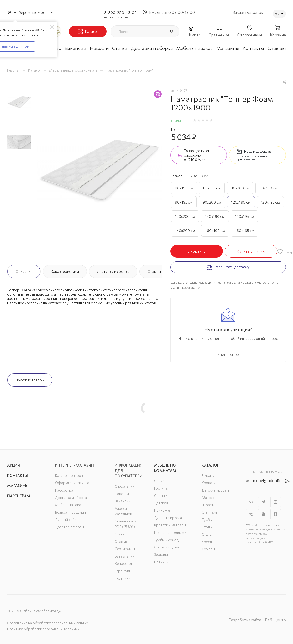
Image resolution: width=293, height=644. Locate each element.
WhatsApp (263, 514)
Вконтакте (251, 502)
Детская (161, 503)
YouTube (276, 502)
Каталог (210, 465)
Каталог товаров (69, 475)
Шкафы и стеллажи (170, 532)
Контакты (17, 475)
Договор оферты (69, 527)
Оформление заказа (72, 483)
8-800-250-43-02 (120, 12)
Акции (14, 465)
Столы (207, 527)
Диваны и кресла (168, 518)
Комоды (208, 549)
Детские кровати (216, 490)
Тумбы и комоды (168, 540)
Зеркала (161, 554)
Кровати (209, 483)
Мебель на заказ (69, 505)
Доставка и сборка (113, 271)
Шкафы (208, 505)
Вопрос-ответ (126, 563)
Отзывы (154, 271)
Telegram (263, 502)
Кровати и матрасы (170, 525)
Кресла (208, 542)
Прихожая (163, 510)
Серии (159, 481)
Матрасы (209, 498)
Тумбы (207, 520)
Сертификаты (126, 549)
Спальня (161, 496)
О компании (125, 486)
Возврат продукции (71, 512)
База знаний (125, 556)
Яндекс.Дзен (276, 514)
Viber (251, 514)
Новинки (161, 562)
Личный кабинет (69, 520)
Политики (123, 578)
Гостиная (162, 488)
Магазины (18, 486)
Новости (122, 494)
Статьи (120, 534)
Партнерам (19, 496)
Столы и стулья (167, 547)
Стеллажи (210, 512)
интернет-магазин (116, 17)
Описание (24, 271)
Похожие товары (30, 380)
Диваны (208, 475)
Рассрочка (64, 490)
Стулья (207, 534)
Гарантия (122, 571)
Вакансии (122, 501)
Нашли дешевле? (258, 151)
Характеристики (65, 271)
